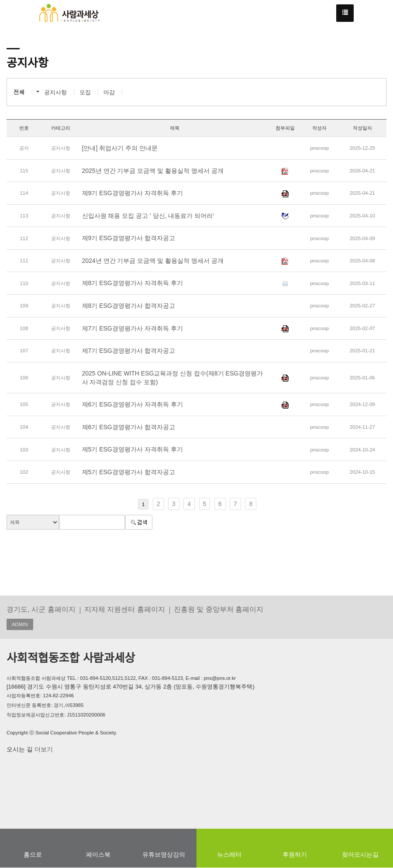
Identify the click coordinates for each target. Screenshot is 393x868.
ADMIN (20, 624)
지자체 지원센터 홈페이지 (125, 609)
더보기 (43, 749)
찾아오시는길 (360, 854)
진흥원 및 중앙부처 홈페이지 (219, 609)
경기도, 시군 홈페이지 (41, 609)
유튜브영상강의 (164, 854)
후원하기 (295, 854)
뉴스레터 (229, 854)
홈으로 (33, 854)
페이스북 (98, 854)
